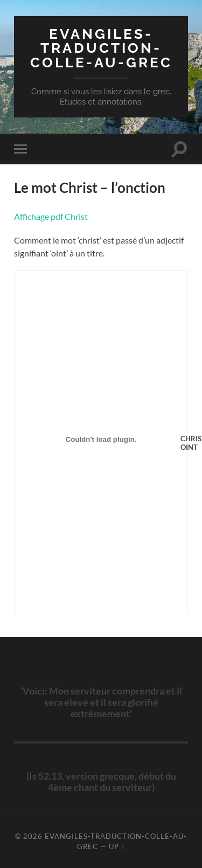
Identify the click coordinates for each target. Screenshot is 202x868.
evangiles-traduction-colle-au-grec (101, 48)
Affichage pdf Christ (51, 216)
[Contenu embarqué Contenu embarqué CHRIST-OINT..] (101, 440)
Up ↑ (117, 846)
